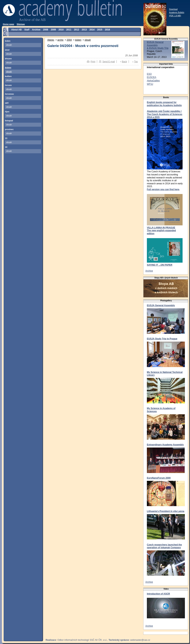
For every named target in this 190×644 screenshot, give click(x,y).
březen (8, 59)
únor (7, 50)
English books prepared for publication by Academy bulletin (164, 104)
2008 (46, 30)
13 (6, 138)
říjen (7, 112)
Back (125, 62)
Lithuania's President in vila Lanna (166, 511)
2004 (69, 40)
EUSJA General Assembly (161, 305)
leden (8, 41)
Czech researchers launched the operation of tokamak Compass (164, 546)
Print (93, 62)
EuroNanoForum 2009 (159, 478)
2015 (100, 30)
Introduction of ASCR (158, 594)
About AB (16, 30)
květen (8, 76)
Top (136, 62)
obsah (9, 45)
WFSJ (150, 84)
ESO (149, 74)
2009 (53, 30)
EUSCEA (152, 77)
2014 (92, 30)
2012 (76, 30)
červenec (9, 94)
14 (6, 147)
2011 (69, 30)
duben (8, 68)
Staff (27, 30)
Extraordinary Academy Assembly (165, 445)
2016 (107, 30)
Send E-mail (109, 62)
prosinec (9, 129)
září (7, 103)
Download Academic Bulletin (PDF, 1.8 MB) (177, 12)
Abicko (51, 40)
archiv (60, 40)
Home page (8, 24)
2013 (84, 30)
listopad (9, 121)
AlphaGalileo (153, 81)
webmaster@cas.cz (140, 640)
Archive (36, 30)
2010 (61, 30)
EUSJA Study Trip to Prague (162, 339)
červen (8, 85)
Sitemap (21, 24)
